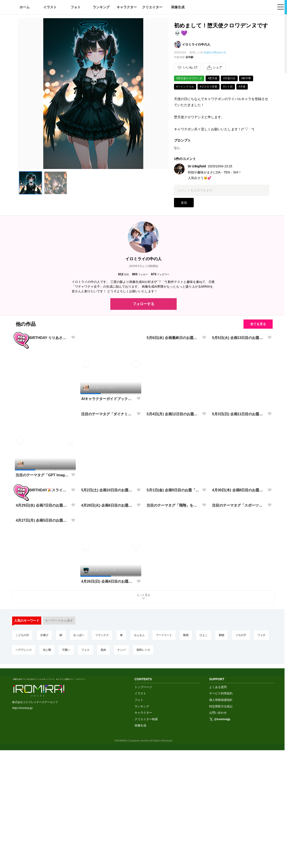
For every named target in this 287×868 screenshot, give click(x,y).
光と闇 (47, 772)
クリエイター (152, 7)
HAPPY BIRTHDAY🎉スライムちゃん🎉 (42, 551)
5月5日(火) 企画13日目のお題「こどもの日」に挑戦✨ (239, 399)
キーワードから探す (59, 743)
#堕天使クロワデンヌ (189, 78)
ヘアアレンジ (24, 772)
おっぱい (79, 757)
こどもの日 (22, 757)
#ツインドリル (185, 87)
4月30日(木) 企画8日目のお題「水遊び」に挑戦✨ (239, 551)
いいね (187, 67)
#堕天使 (213, 78)
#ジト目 (228, 87)
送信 (184, 203)
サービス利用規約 (221, 811)
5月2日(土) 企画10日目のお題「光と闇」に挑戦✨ (108, 551)
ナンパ (121, 772)
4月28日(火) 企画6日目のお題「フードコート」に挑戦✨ (108, 627)
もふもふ (139, 757)
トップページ (143, 805)
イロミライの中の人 (196, 44)
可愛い (66, 772)
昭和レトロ (143, 772)
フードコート (164, 757)
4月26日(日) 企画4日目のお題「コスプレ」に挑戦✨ (108, 703)
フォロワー (160, 274)
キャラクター (127, 7)
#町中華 (246, 78)
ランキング (101, 7)
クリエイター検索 (146, 837)
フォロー (140, 274)
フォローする (143, 304)
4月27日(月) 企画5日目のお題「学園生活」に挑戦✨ (42, 703)
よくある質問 (218, 805)
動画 (186, 757)
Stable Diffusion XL (215, 52)
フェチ (261, 757)
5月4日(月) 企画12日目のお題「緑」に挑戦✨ (173, 475)
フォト (76, 7)
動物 (222, 757)
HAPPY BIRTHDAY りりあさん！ (42, 399)
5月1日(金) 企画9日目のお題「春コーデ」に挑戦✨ (173, 551)
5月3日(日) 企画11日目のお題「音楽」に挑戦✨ (239, 475)
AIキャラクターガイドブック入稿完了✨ (108, 399)
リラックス (102, 757)
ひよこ (204, 757)
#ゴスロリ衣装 (209, 87)
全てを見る (258, 324)
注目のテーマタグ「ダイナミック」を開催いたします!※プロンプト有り (108, 475)
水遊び (44, 757)
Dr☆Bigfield (197, 166)
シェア (215, 68)
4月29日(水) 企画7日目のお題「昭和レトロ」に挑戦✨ (42, 627)
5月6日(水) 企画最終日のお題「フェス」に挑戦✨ (173, 399)
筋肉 (103, 772)
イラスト (50, 7)
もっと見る (143, 719)
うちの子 (241, 757)
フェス (85, 772)
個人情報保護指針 (221, 818)
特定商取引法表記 (221, 824)
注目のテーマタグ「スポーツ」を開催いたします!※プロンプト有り (239, 627)
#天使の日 (229, 78)
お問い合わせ (218, 830)
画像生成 (178, 7)
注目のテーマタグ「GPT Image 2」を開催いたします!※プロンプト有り (42, 475)
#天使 (242, 87)
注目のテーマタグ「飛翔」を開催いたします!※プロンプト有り (173, 627)
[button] (30, 183)
